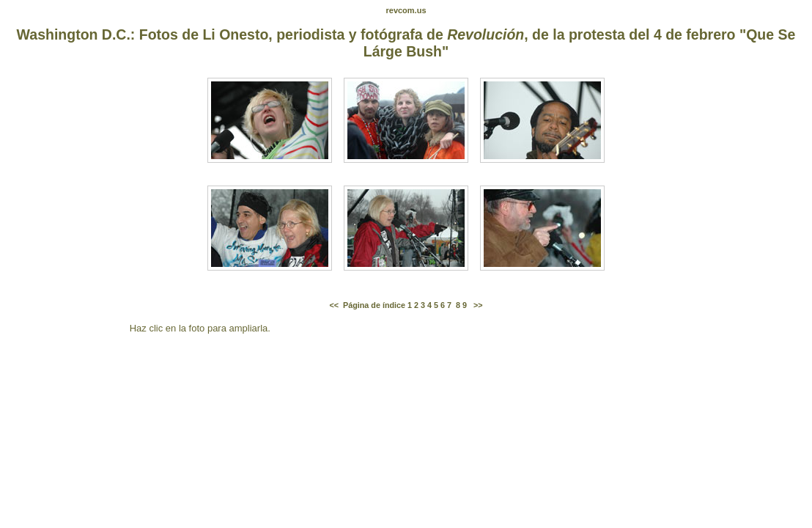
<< (334, 305)
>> (478, 305)
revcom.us (406, 10)
